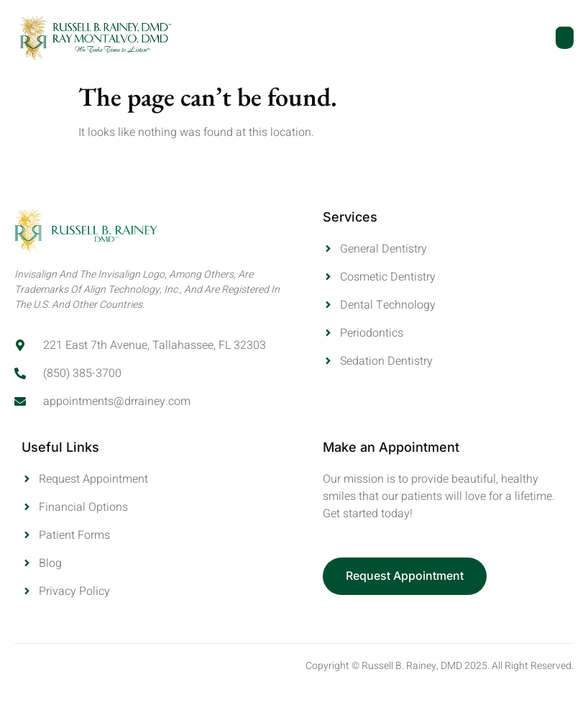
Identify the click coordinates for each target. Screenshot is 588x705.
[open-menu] (565, 38)
